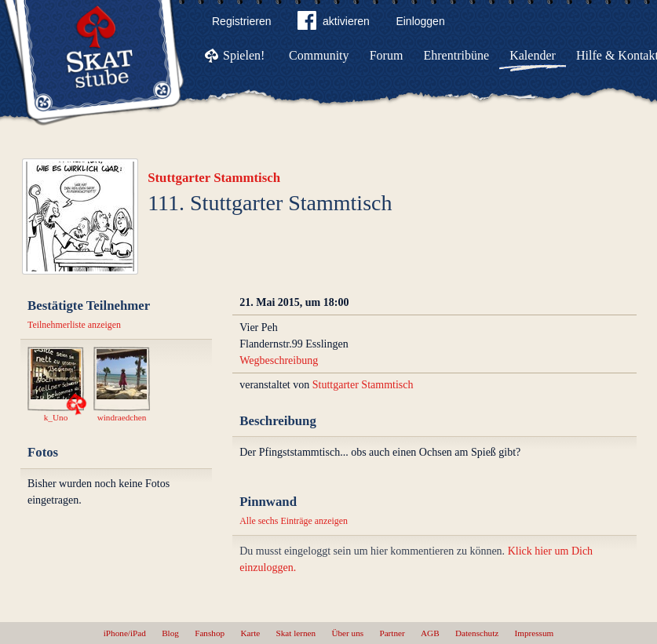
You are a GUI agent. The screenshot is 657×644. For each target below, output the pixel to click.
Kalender (533, 55)
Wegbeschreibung (279, 360)
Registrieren (241, 21)
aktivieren (334, 24)
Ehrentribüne (457, 55)
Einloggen (420, 21)
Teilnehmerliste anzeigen (74, 325)
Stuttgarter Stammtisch (214, 178)
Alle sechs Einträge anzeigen (294, 521)
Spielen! (244, 55)
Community (319, 55)
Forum (387, 55)
